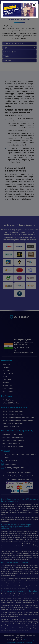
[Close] (34, 5)
